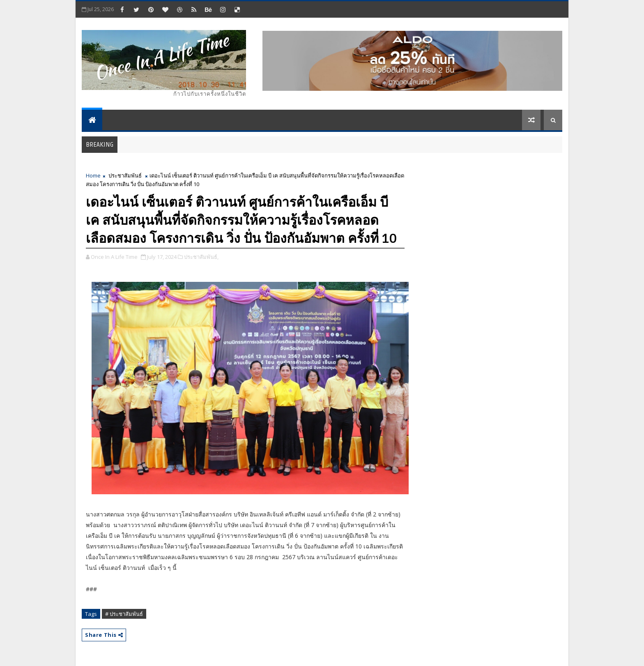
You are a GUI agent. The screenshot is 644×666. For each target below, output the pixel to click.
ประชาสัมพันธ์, (201, 257)
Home (93, 175)
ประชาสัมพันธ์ (125, 175)
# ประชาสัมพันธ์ (124, 614)
